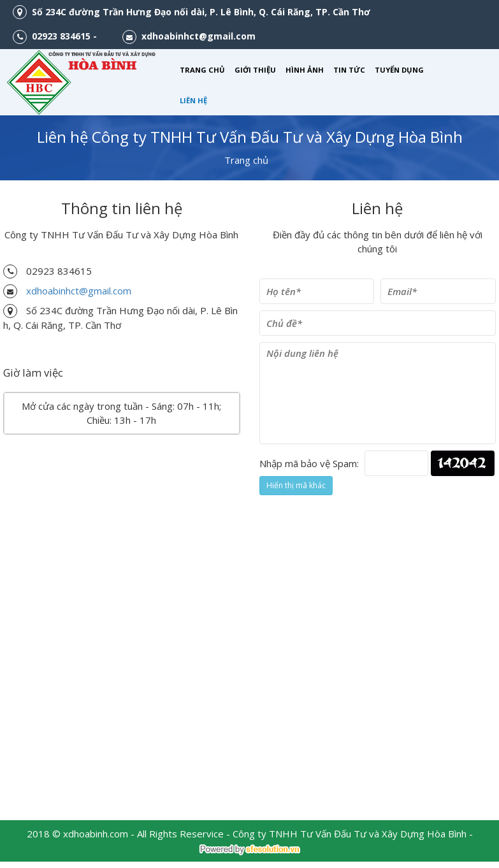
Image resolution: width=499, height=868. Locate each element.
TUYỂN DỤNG (399, 70)
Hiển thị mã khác (296, 485)
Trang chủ (246, 160)
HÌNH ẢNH (305, 70)
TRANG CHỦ (202, 70)
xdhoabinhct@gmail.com (79, 291)
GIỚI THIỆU (255, 70)
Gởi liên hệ (299, 520)
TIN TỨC (349, 70)
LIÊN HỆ (193, 100)
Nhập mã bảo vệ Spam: (309, 463)
